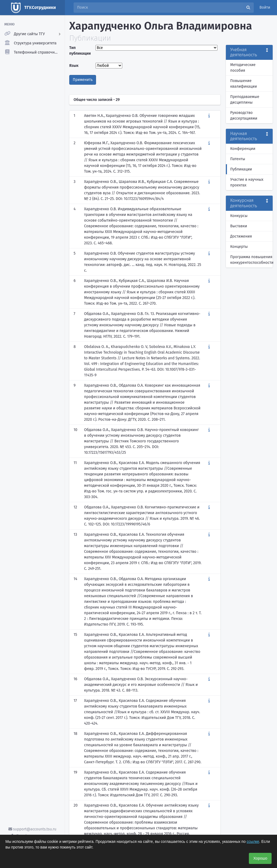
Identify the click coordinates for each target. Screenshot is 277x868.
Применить (83, 80)
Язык (74, 66)
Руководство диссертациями (244, 116)
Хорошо (260, 858)
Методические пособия (243, 68)
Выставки (239, 226)
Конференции (243, 149)
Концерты (239, 247)
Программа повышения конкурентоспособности (251, 260)
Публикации (241, 169)
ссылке (253, 841)
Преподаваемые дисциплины (245, 100)
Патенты (238, 159)
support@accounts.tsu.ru (32, 829)
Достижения (241, 236)
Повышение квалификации (244, 84)
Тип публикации (80, 51)
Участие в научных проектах (247, 182)
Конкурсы (239, 216)
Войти (265, 7)
